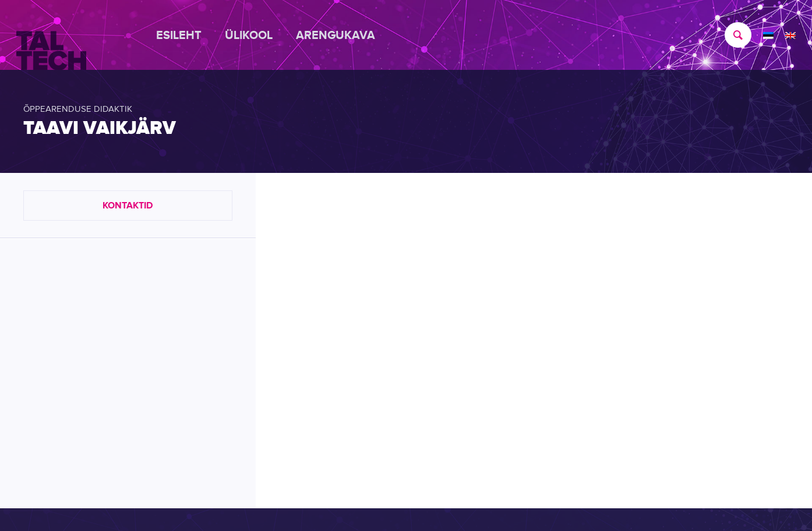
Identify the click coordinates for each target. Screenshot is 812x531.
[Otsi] (732, 35)
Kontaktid (128, 206)
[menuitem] (185, 35)
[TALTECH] (51, 36)
